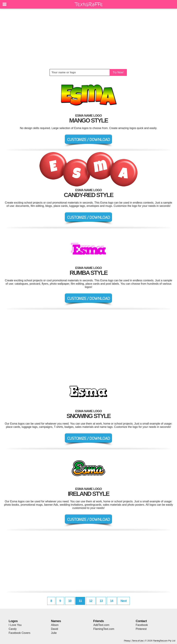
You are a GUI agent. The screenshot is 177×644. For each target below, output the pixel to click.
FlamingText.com (104, 629)
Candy (13, 629)
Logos (13, 621)
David (55, 629)
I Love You (15, 625)
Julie (54, 633)
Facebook (142, 625)
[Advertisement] (88, 39)
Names (56, 621)
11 (80, 601)
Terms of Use (138, 641)
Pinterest (141, 629)
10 (70, 601)
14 (112, 601)
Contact (141, 621)
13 (101, 601)
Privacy (127, 641)
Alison (55, 625)
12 (91, 601)
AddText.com (101, 625)
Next (124, 601)
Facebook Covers (19, 633)
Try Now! (118, 72)
